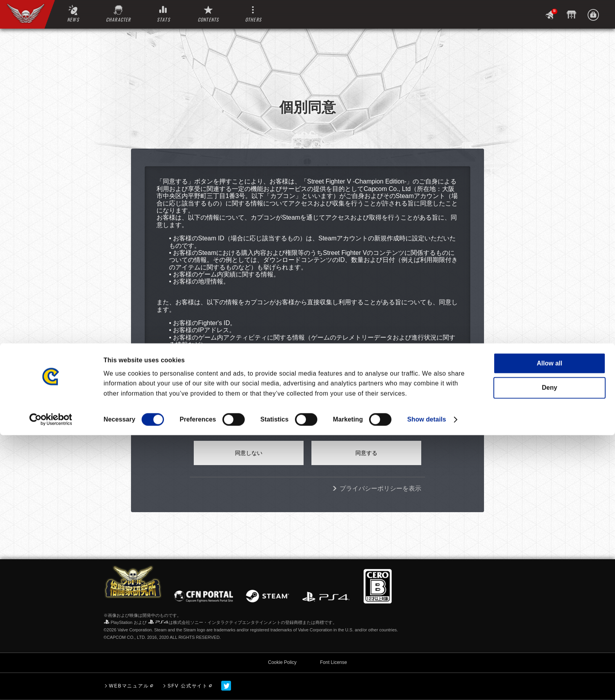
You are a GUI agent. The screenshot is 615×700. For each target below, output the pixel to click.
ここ (340, 386)
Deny (549, 652)
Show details (427, 684)
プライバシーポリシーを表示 (380, 488)
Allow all (550, 628)
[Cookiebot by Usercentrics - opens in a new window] (51, 684)
